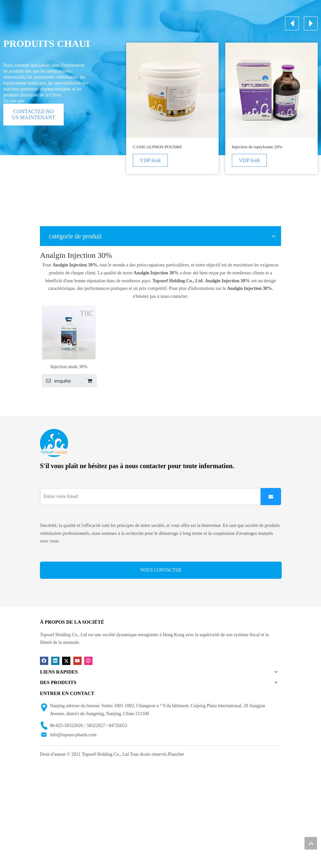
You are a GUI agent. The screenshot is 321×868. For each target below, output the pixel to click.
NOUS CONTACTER (161, 570)
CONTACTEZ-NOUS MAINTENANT (34, 114)
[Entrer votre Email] (148, 497)
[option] (172, 108)
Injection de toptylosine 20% (257, 147)
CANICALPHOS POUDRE (157, 147)
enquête (56, 381)
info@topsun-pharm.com (73, 735)
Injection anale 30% (69, 367)
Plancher (176, 754)
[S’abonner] (271, 497)
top (311, 843)
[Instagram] (88, 660)
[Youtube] (77, 660)
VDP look (150, 160)
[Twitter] (66, 660)
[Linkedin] (55, 660)
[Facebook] (44, 660)
